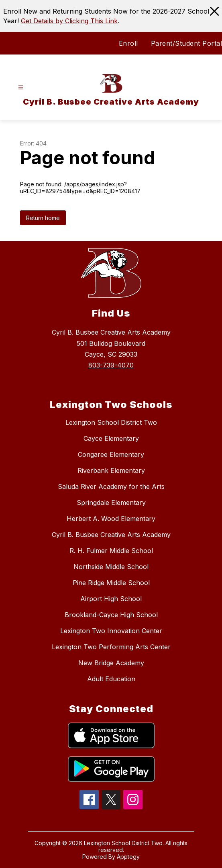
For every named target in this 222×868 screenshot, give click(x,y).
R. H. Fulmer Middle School (111, 551)
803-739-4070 (111, 365)
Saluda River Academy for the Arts (111, 486)
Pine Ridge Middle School (111, 583)
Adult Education (111, 679)
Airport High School (111, 599)
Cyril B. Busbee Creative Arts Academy (111, 535)
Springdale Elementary (111, 503)
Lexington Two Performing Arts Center (111, 647)
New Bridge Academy (111, 663)
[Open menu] (21, 88)
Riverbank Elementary (111, 470)
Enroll (128, 43)
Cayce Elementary (111, 438)
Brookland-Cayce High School (111, 615)
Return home (43, 218)
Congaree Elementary (111, 454)
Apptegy (128, 857)
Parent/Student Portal (187, 43)
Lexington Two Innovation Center (111, 631)
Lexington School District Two (111, 422)
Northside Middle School (111, 567)
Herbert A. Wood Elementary (111, 519)
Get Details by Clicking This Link (69, 21)
